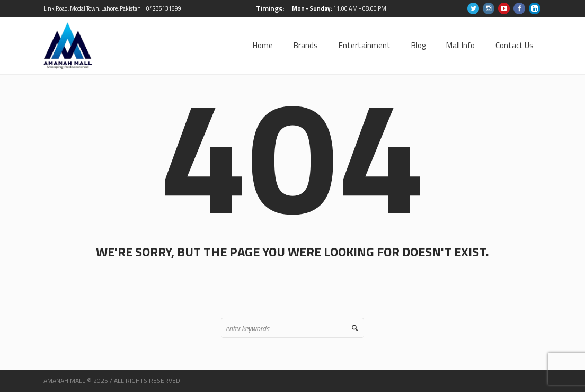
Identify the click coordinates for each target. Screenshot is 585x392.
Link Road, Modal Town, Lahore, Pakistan (92, 8)
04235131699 (164, 8)
